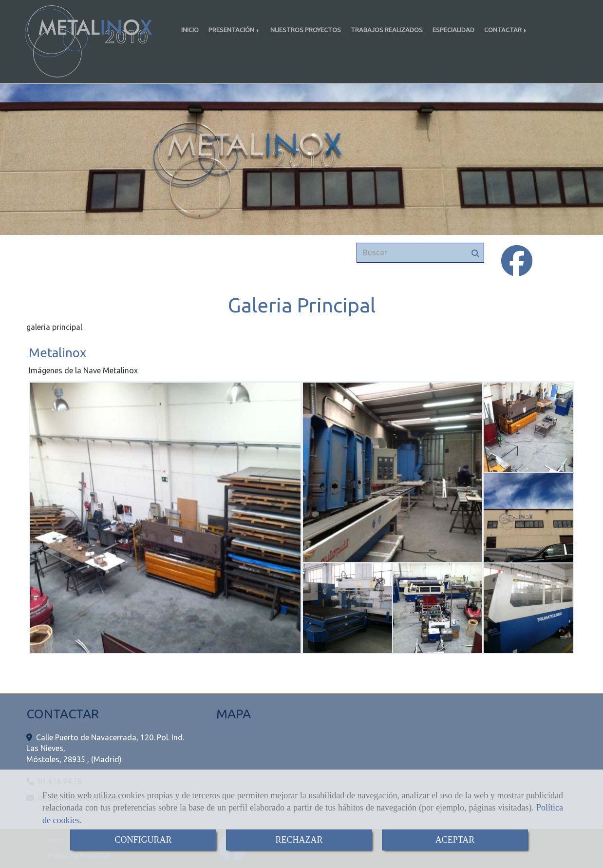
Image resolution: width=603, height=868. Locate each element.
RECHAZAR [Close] (299, 840)
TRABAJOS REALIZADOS (387, 30)
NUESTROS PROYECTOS (306, 30)
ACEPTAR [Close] (455, 840)
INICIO (190, 30)
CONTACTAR (506, 30)
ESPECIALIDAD (453, 30)
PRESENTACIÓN (235, 30)
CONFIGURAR (143, 840)
